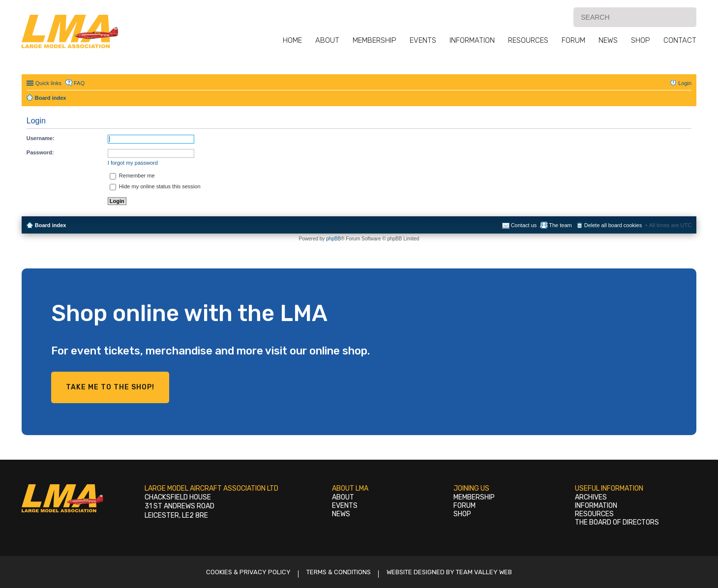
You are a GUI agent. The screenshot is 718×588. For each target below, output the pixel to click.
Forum (573, 40)
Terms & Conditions (339, 572)
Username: (41, 138)
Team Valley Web (484, 572)
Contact (680, 40)
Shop (641, 40)
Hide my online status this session (155, 186)
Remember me (132, 176)
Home (292, 40)
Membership (374, 40)
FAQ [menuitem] (79, 83)
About (327, 40)
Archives (591, 497)
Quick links (48, 83)
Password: (40, 152)
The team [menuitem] (560, 225)
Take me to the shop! (110, 387)
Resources (528, 40)
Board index (51, 225)
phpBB (333, 239)
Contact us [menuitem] (524, 225)
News (608, 40)
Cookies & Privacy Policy (248, 572)
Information (472, 40)
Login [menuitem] (685, 83)
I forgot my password (133, 163)
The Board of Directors (617, 522)
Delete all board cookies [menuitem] (613, 225)
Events (423, 40)
